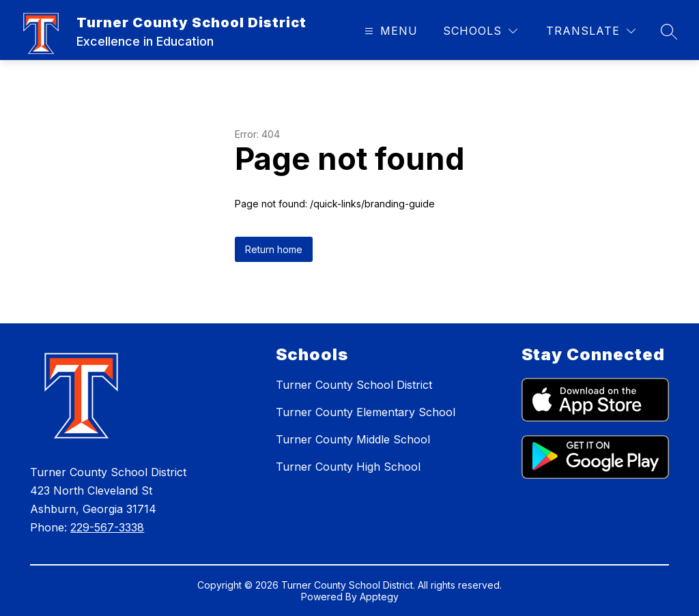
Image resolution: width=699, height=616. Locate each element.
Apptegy (379, 597)
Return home (274, 249)
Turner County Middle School (353, 439)
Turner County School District (354, 385)
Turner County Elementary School (366, 412)
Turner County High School (348, 467)
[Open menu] (389, 31)
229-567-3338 (107, 527)
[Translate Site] (591, 31)
